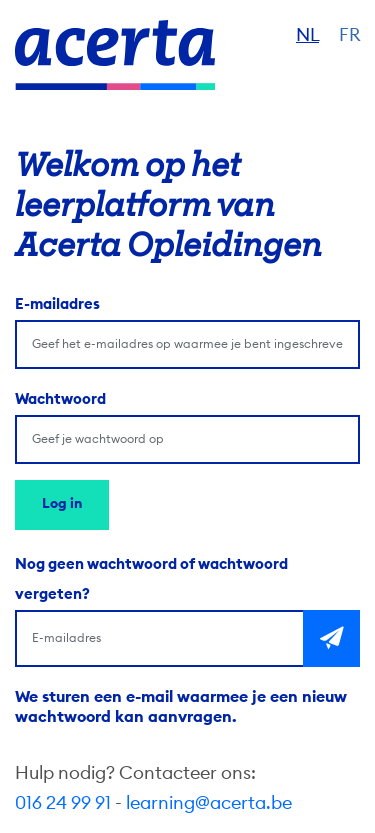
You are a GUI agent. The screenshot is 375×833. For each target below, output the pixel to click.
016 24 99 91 (63, 803)
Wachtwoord (60, 399)
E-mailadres (57, 304)
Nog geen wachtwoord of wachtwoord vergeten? (151, 579)
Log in (62, 504)
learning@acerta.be (209, 803)
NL (307, 35)
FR (349, 35)
